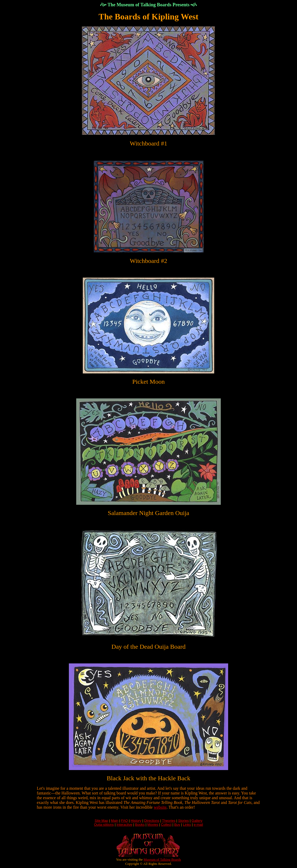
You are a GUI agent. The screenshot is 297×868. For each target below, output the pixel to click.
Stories (183, 821)
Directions (152, 821)
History (136, 821)
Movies (153, 825)
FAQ (125, 821)
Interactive (124, 825)
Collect (166, 825)
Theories (169, 821)
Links (187, 825)
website (160, 807)
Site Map (101, 821)
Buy (177, 825)
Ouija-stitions (104, 825)
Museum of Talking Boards (162, 859)
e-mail (198, 825)
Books (140, 825)
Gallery (197, 821)
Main (115, 821)
